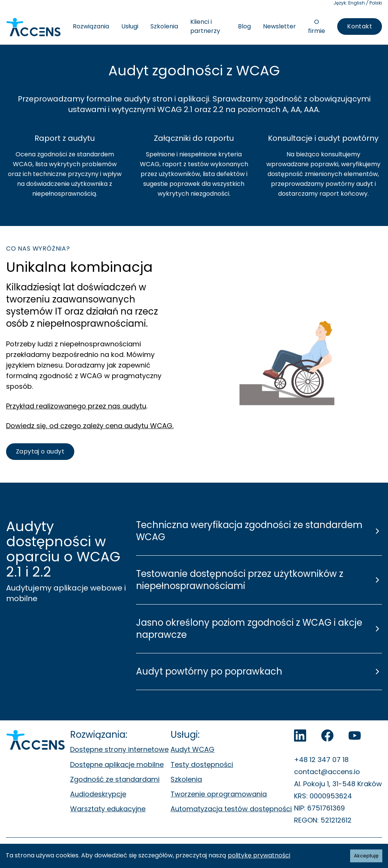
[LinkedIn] (300, 736)
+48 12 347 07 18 (321, 760)
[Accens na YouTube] (355, 736)
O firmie (317, 26)
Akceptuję (366, 856)
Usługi (130, 26)
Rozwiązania (91, 26)
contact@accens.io (327, 772)
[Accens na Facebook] (327, 736)
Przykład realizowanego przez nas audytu (76, 406)
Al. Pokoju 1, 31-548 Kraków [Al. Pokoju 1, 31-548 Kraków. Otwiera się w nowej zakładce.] (338, 784)
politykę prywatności (259, 855)
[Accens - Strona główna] (33, 27)
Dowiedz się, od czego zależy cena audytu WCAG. (90, 426)
